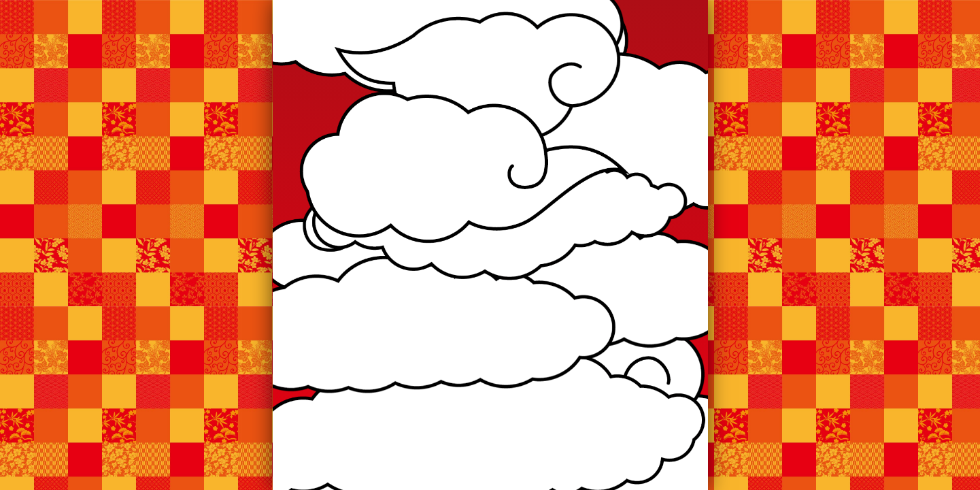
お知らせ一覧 (490, 299)
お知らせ (391, 121)
